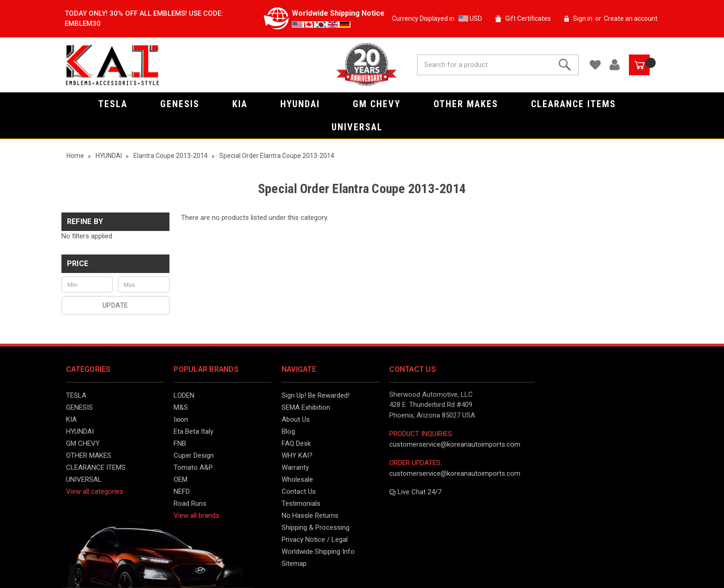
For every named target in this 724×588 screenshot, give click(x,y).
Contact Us (299, 491)
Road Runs (190, 503)
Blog (288, 431)
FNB (180, 443)
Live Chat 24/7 (415, 492)
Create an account (631, 18)
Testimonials (301, 503)
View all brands (196, 515)
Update (115, 305)
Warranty (295, 467)
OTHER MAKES (471, 104)
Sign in (583, 18)
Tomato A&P (193, 467)
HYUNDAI (305, 104)
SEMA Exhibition (306, 407)
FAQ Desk (296, 443)
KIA (245, 104)
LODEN (184, 395)
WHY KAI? (297, 455)
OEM (181, 479)
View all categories (95, 491)
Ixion (181, 419)
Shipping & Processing (316, 527)
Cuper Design (194, 455)
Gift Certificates (528, 18)
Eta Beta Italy (193, 431)
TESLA (118, 104)
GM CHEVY (382, 104)
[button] (115, 264)
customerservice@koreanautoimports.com (455, 444)
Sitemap (294, 564)
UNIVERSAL (362, 127)
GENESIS (185, 104)
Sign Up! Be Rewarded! (316, 395)
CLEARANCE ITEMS (578, 104)
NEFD (182, 491)
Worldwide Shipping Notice (338, 13)
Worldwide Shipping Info (318, 552)
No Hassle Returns (310, 515)
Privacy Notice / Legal (315, 540)
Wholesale (297, 479)
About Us (296, 419)
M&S (181, 407)
